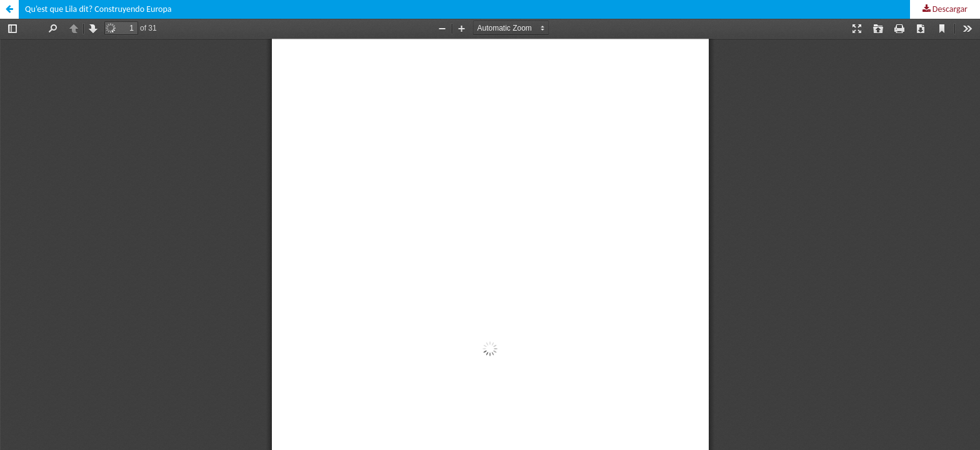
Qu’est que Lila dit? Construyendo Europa (98, 9)
